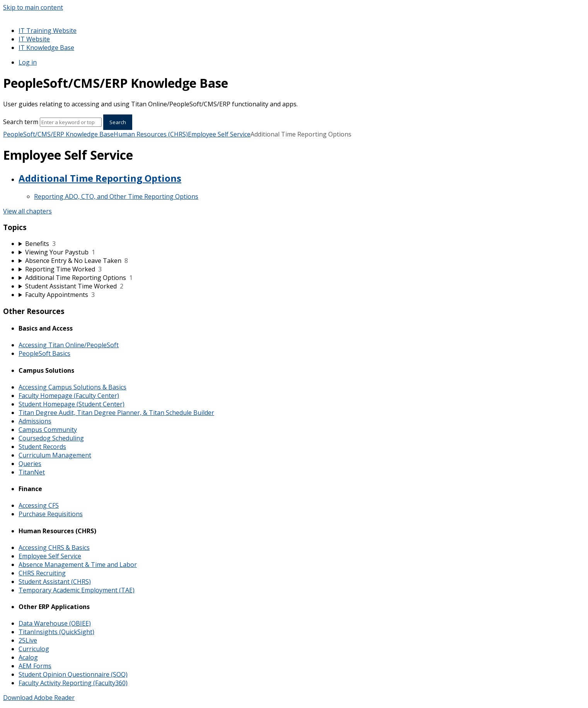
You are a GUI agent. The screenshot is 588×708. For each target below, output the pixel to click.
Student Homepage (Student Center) (72, 404)
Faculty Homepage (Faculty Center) (69, 396)
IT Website (34, 39)
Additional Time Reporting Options (100, 178)
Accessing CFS (39, 505)
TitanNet (32, 472)
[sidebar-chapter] (302, 244)
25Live (28, 640)
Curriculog (34, 649)
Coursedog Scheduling (51, 438)
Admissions (35, 421)
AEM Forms (35, 666)
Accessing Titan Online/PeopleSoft (69, 345)
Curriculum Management (55, 455)
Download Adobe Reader (39, 698)
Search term (21, 122)
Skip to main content (33, 7)
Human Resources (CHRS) (151, 134)
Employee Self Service (219, 134)
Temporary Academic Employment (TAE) (77, 590)
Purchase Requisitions (51, 514)
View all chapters (27, 211)
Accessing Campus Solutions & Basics (72, 387)
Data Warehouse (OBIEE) (55, 623)
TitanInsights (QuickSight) (56, 632)
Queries (30, 464)
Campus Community (48, 430)
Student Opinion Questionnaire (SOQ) (73, 674)
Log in (28, 62)
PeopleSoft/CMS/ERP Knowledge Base (58, 134)
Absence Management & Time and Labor (78, 565)
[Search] (71, 122)
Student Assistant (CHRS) (55, 582)
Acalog (28, 657)
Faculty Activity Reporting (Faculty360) (73, 683)
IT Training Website (48, 31)
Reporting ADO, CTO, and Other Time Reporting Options (116, 196)
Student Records (42, 447)
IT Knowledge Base (46, 48)
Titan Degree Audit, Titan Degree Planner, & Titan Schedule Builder (116, 413)
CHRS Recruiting (42, 573)
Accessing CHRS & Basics (54, 548)
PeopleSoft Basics (44, 353)
